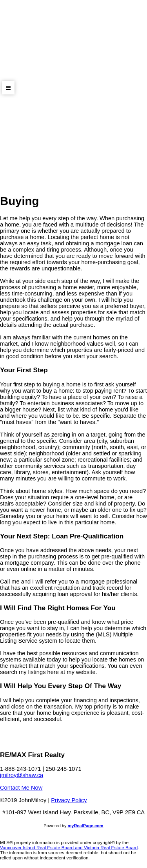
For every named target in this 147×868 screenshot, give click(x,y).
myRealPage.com (86, 826)
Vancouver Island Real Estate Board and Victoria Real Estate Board (69, 847)
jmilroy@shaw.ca (22, 775)
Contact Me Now (21, 788)
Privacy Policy (69, 800)
